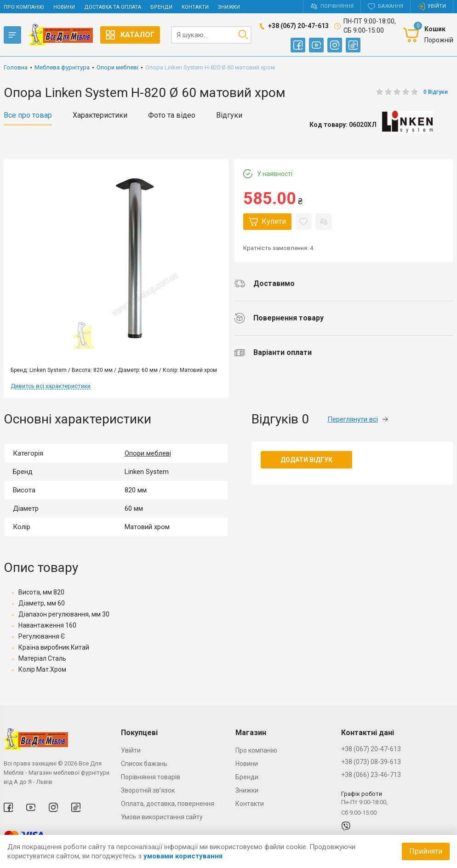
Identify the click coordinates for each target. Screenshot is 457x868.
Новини (64, 7)
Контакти (195, 7)
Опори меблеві (148, 453)
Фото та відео (172, 115)
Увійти (131, 750)
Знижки (229, 7)
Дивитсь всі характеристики (51, 386)
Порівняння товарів (151, 777)
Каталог (130, 35)
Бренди (161, 7)
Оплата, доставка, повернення (168, 804)
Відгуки (229, 115)
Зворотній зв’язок (148, 790)
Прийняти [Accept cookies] (426, 851)
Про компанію (24, 7)
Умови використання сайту (162, 817)
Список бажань (144, 764)
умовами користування (183, 856)
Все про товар (28, 115)
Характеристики (100, 115)
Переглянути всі (358, 419)
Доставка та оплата (113, 7)
